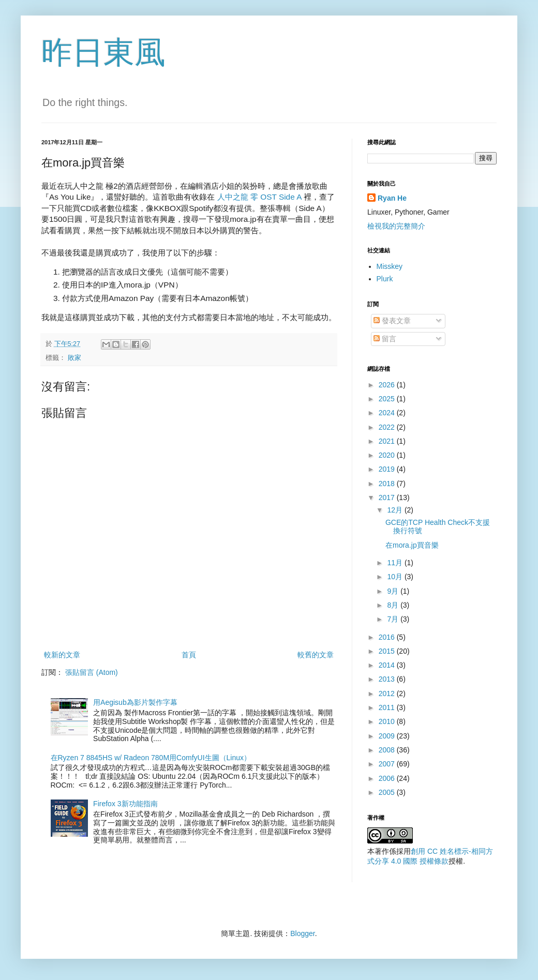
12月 (395, 510)
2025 (388, 399)
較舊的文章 (316, 655)
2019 (388, 469)
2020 (388, 455)
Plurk (385, 279)
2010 (388, 721)
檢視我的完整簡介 (396, 226)
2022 (388, 427)
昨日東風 (103, 52)
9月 (394, 591)
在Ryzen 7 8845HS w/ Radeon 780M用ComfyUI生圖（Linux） (151, 758)
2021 (388, 441)
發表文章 (392, 321)
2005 (388, 792)
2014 (388, 665)
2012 (388, 693)
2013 (388, 679)
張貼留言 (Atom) (92, 672)
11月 (395, 563)
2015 (388, 651)
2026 (388, 385)
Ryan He (392, 198)
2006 (388, 778)
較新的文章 (62, 655)
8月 (394, 605)
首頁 (189, 655)
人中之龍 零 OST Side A (260, 197)
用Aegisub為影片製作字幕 (135, 702)
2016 (388, 637)
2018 (388, 484)
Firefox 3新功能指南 (125, 804)
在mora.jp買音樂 (412, 545)
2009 (388, 736)
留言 (385, 339)
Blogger (302, 933)
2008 (388, 750)
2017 (388, 497)
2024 (388, 413)
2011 (388, 707)
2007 (388, 764)
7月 (394, 619)
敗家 (74, 358)
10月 (395, 577)
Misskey (390, 266)
